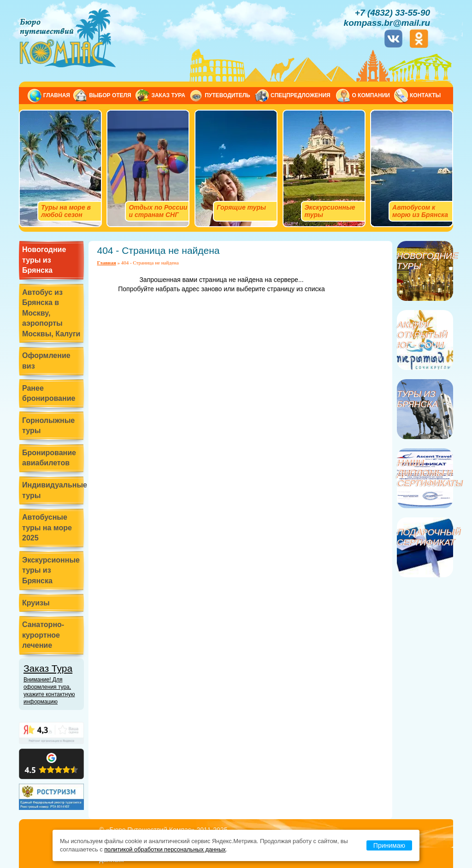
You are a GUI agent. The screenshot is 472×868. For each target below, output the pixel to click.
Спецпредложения (301, 95)
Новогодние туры (425, 261)
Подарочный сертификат (425, 537)
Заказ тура (168, 95)
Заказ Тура (54, 684)
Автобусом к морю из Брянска (420, 211)
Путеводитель (227, 95)
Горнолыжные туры (48, 425)
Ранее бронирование (49, 393)
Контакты (425, 95)
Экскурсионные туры (330, 211)
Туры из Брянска (417, 399)
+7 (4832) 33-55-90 (392, 13)
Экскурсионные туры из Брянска (51, 570)
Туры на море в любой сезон (66, 211)
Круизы (36, 603)
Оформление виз (46, 361)
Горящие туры (241, 207)
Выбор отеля (110, 95)
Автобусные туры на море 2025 (47, 528)
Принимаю (389, 845)
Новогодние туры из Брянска (44, 260)
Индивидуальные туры (53, 490)
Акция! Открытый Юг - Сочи (422, 335)
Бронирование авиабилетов (49, 458)
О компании (371, 95)
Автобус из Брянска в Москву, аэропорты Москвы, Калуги (51, 313)
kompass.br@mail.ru (387, 23)
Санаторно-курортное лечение (43, 635)
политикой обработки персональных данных (165, 849)
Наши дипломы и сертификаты (425, 473)
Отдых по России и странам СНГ (158, 211)
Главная (57, 95)
